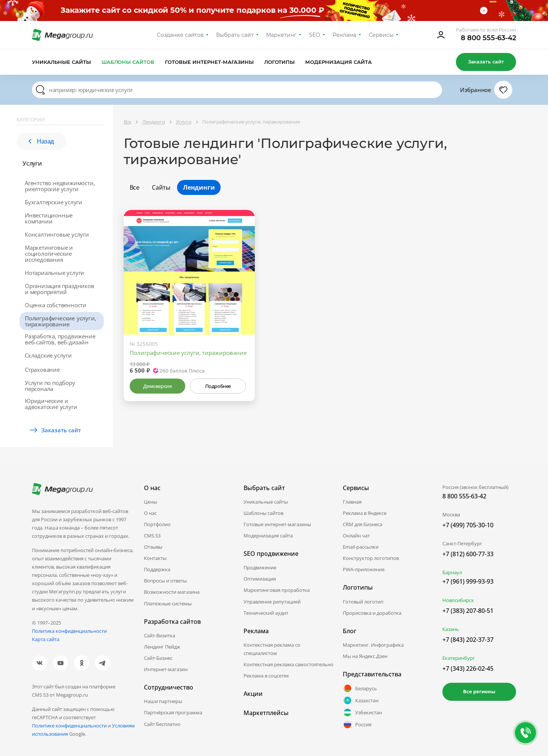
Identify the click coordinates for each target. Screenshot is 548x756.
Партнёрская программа (173, 712)
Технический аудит (266, 613)
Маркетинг (281, 35)
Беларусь (360, 688)
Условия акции (444, 10)
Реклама (344, 35)
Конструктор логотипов (371, 558)
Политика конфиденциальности (69, 631)
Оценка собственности (56, 305)
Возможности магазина (172, 592)
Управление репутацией (272, 602)
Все (135, 187)
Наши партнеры (163, 701)
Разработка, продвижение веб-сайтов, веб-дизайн (60, 339)
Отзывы (153, 547)
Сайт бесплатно (162, 724)
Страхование (42, 370)
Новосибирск (458, 600)
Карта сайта (46, 639)
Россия (357, 724)
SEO (315, 35)
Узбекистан (362, 712)
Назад (41, 141)
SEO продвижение (271, 554)
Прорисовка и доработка (372, 613)
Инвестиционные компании (49, 218)
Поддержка (157, 569)
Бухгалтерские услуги (54, 202)
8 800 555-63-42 (488, 38)
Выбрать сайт (235, 35)
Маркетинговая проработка (277, 590)
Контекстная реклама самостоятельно (288, 664)
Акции (253, 694)
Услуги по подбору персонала (50, 386)
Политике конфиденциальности (69, 726)
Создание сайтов (180, 35)
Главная (352, 502)
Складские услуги (48, 355)
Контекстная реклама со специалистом (272, 649)
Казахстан (361, 700)
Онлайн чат (356, 536)
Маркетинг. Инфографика (373, 645)
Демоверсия (157, 386)
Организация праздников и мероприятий (60, 289)
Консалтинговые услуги (57, 234)
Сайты (161, 187)
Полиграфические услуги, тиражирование (60, 321)
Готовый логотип (363, 602)
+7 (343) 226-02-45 (468, 668)
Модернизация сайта (338, 62)
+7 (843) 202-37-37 (468, 640)
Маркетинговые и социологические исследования (49, 254)
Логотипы (280, 62)
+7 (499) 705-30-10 (468, 525)
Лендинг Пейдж (162, 647)
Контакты (155, 558)
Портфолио (157, 524)
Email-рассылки (361, 547)
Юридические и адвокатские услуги (51, 404)
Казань (451, 629)
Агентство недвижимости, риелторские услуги (60, 186)
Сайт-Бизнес (158, 658)
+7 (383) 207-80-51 (468, 611)
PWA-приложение (364, 569)
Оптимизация (260, 579)
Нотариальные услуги (54, 273)
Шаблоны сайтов (128, 62)
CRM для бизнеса (363, 524)
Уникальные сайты (61, 62)
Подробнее (218, 386)
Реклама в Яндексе (365, 513)
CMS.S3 (152, 536)
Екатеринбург (459, 658)
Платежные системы (168, 604)
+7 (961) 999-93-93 (468, 581)
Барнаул (452, 572)
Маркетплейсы (266, 713)
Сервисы (381, 35)
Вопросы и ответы (165, 581)
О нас (150, 513)
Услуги (32, 163)
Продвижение (260, 567)
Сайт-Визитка (160, 635)
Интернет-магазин (166, 669)
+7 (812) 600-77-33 (468, 554)
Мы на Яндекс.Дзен (365, 656)
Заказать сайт (486, 62)
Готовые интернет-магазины (209, 62)
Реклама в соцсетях (266, 676)
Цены (151, 502)
